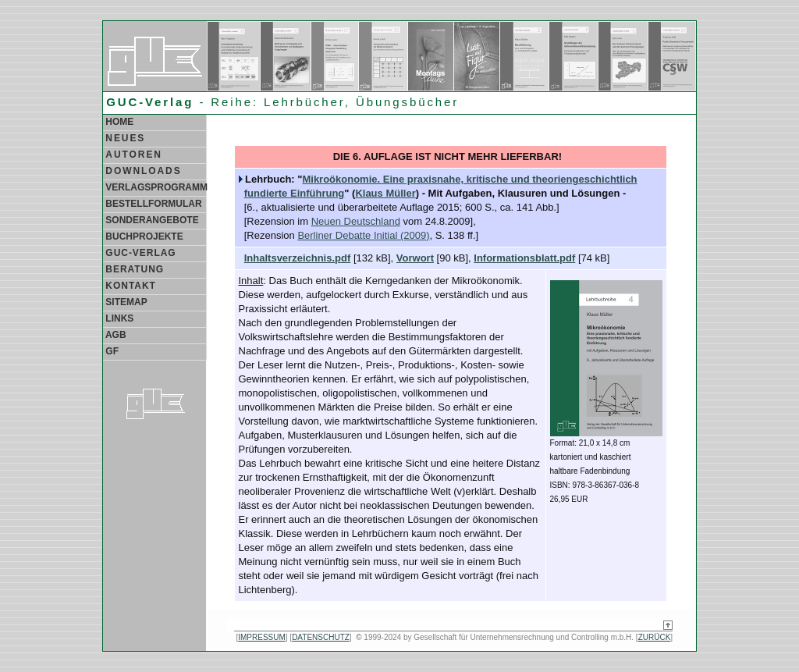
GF (111, 351)
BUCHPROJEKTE (143, 236)
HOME (118, 122)
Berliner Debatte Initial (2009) (363, 235)
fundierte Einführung (295, 193)
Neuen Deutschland (356, 221)
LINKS (118, 318)
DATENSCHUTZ (321, 637)
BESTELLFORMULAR (153, 204)
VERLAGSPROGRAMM (155, 187)
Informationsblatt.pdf (524, 258)
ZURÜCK (655, 637)
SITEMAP (125, 302)
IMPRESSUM (262, 637)
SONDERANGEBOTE (151, 220)
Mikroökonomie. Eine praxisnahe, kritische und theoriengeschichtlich (469, 179)
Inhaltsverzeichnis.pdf (298, 258)
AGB (115, 335)
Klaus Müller (385, 193)
